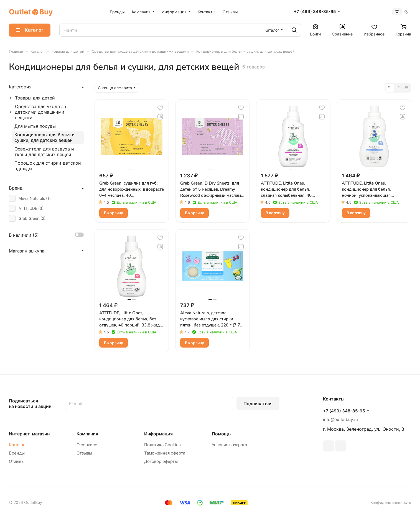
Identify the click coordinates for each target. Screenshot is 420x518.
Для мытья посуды (35, 126)
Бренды (17, 453)
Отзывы (17, 461)
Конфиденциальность (391, 502)
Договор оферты (161, 461)
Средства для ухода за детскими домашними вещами (40, 112)
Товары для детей (35, 98)
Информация (158, 434)
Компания (87, 434)
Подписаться (258, 404)
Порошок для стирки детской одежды (48, 166)
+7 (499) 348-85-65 (315, 12)
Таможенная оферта (165, 453)
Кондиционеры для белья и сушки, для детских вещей (44, 137)
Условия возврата (229, 445)
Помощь (221, 434)
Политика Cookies (162, 445)
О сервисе (87, 445)
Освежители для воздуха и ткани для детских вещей (44, 152)
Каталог (17, 445)
